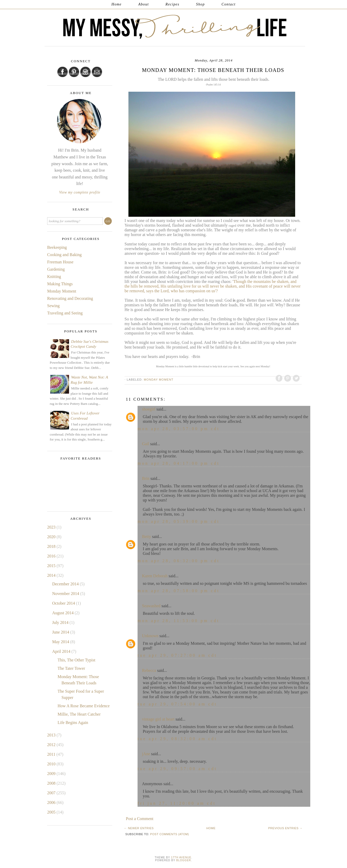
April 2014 (62, 651)
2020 (52, 537)
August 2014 (63, 613)
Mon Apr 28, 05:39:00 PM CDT (179, 521)
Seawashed (151, 606)
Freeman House (60, 262)
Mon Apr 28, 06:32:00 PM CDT (179, 561)
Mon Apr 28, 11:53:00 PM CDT (179, 621)
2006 (52, 802)
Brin (146, 478)
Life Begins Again (73, 723)
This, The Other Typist (76, 660)
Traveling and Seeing (65, 313)
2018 (52, 546)
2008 (52, 783)
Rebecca (149, 670)
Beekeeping (57, 247)
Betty (147, 537)
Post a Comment (140, 819)
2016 (52, 556)
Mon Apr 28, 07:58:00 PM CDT (179, 591)
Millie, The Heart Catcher (79, 714)
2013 (52, 735)
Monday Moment (159, 380)
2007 (52, 793)
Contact (228, 4)
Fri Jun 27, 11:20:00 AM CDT (177, 803)
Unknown (150, 636)
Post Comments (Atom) (169, 834)
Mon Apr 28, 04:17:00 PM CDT (179, 463)
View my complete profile (80, 192)
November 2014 (66, 594)
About (144, 4)
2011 (52, 754)
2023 (52, 527)
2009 (52, 774)
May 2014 (61, 642)
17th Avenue (181, 857)
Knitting (54, 277)
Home (117, 4)
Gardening (56, 269)
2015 (52, 566)
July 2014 (61, 622)
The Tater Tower (71, 668)
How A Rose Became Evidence (84, 706)
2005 (52, 812)
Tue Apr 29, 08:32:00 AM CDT (177, 739)
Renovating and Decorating (70, 298)
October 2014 (64, 603)
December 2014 (66, 584)
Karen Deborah (155, 576)
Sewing (53, 306)
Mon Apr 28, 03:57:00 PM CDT (179, 429)
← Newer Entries (139, 828)
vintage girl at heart (158, 719)
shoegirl (149, 409)
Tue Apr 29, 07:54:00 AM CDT (177, 704)
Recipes (172, 4)
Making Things (60, 284)
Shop (201, 4)
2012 (52, 745)
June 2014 (61, 632)
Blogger (184, 860)
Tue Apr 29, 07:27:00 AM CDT (177, 655)
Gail (146, 444)
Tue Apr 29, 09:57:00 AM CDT (177, 769)
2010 (52, 764)
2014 (52, 575)
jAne (146, 754)
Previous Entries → (285, 828)
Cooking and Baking (64, 255)
